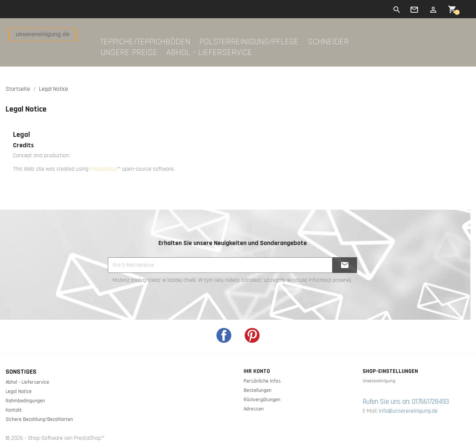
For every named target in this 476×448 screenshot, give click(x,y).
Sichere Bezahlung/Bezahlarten (39, 419)
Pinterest (252, 335)
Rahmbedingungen (25, 401)
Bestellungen (258, 390)
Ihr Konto (257, 371)
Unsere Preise (129, 53)
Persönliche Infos (262, 381)
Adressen (254, 409)
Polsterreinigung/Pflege (249, 42)
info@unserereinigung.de (408, 411)
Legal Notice (19, 391)
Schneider (328, 42)
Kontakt (14, 410)
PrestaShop (104, 169)
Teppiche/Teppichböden (145, 42)
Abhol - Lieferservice (209, 53)
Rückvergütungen (262, 400)
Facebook (224, 335)
